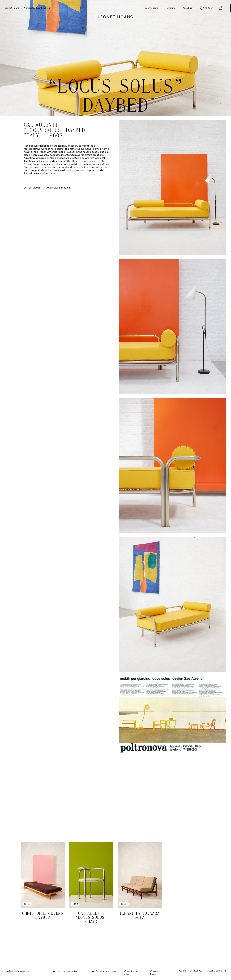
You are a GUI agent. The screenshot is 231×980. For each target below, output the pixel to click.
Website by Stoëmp (217, 971)
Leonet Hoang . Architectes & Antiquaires (27, 8)
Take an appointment (106, 971)
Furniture (170, 8)
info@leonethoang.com (17, 971)
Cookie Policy (154, 972)
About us (187, 8)
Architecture (152, 8)
